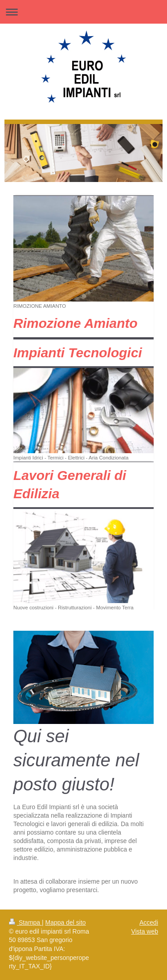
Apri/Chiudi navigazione (83, 12)
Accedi (149, 922)
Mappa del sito (66, 922)
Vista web (145, 931)
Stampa (25, 922)
